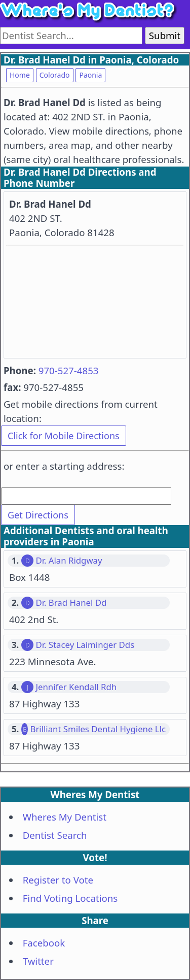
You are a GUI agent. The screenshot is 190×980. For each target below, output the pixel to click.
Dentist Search (55, 835)
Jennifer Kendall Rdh (76, 687)
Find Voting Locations (70, 898)
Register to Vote (58, 880)
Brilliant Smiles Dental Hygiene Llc (98, 729)
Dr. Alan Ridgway (69, 561)
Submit (165, 35)
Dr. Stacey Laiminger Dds (85, 645)
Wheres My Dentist (65, 817)
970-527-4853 (69, 370)
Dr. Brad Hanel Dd (71, 603)
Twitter (38, 961)
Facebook (44, 943)
